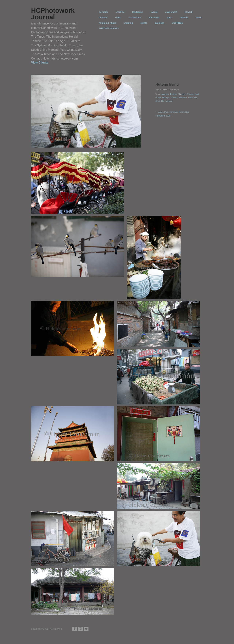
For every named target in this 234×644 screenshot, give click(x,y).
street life (160, 101)
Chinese (181, 94)
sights (144, 23)
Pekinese (183, 98)
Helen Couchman (171, 89)
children (103, 18)
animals (184, 18)
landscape (138, 12)
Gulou (158, 98)
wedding (128, 23)
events (154, 12)
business (159, 23)
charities (120, 12)
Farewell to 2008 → (164, 116)
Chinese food (193, 94)
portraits (103, 12)
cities (118, 18)
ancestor (165, 94)
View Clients (40, 63)
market (174, 98)
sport (169, 18)
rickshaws (193, 98)
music (199, 18)
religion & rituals (108, 23)
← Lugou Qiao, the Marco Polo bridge (172, 112)
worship (169, 101)
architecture (135, 18)
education (154, 18)
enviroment (171, 12)
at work (188, 12)
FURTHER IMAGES (109, 28)
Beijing (173, 94)
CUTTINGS (177, 23)
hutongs (166, 98)
